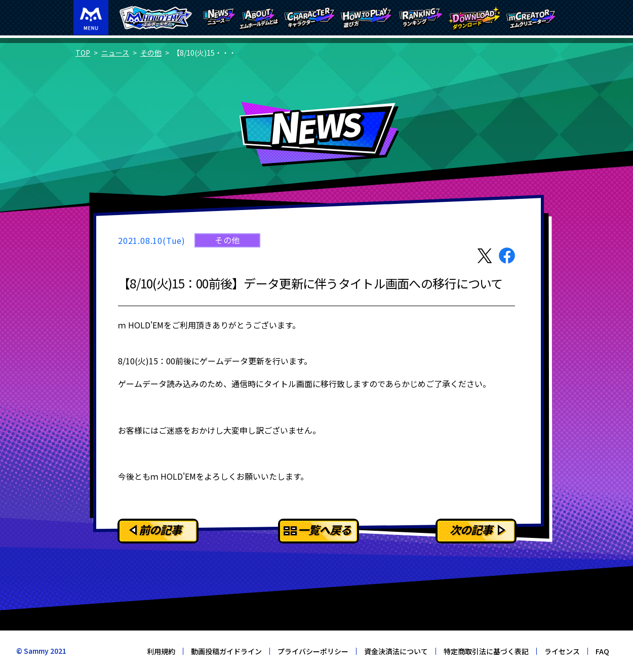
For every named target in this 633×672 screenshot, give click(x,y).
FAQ (602, 651)
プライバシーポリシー (313, 651)
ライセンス (562, 651)
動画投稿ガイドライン (226, 651)
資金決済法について (396, 651)
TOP (83, 53)
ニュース (115, 53)
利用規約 (161, 651)
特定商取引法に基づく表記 (486, 651)
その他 (151, 53)
